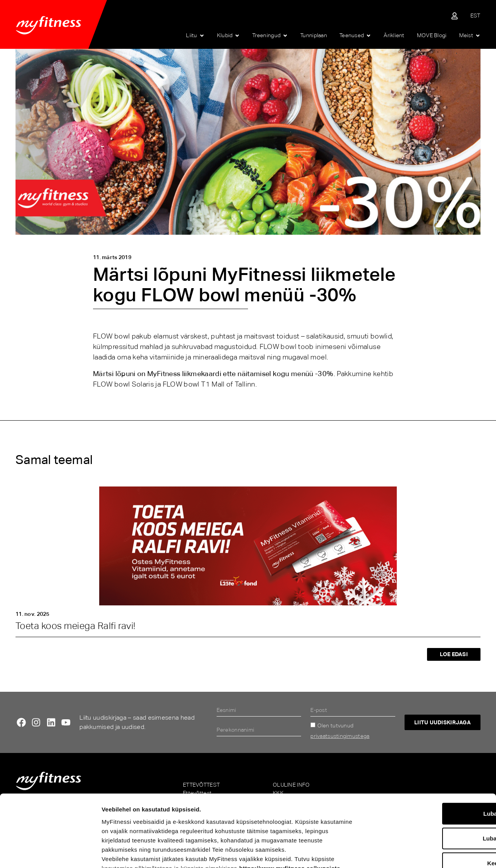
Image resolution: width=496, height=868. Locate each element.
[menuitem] (475, 16)
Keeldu (431, 799)
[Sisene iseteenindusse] (455, 16)
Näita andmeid (405, 853)
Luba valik (431, 774)
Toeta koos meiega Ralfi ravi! (76, 626)
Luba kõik (431, 749)
